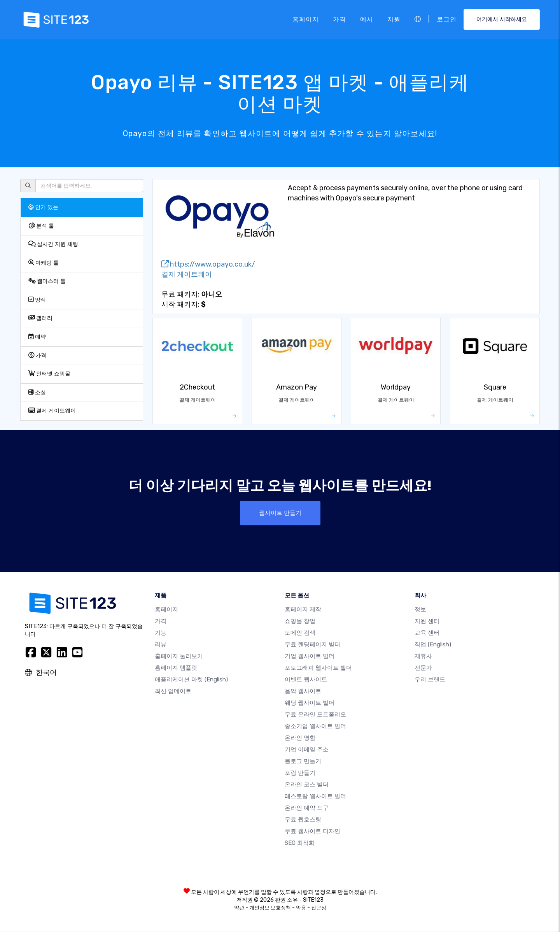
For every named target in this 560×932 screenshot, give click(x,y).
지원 (394, 19)
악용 (301, 908)
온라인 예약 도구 (307, 809)
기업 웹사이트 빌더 (310, 657)
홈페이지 (306, 19)
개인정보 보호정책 (270, 908)
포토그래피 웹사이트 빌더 (318, 669)
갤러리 (40, 318)
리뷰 (161, 645)
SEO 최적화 (300, 844)
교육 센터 (427, 634)
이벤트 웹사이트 (306, 680)
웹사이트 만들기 (280, 513)
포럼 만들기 (300, 774)
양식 (37, 300)
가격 (339, 19)
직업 (433, 645)
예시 (367, 19)
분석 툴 (41, 226)
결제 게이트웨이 (52, 411)
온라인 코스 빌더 (307, 785)
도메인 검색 (300, 634)
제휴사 (423, 657)
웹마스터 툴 (47, 281)
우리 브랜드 (430, 680)
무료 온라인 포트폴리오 (315, 715)
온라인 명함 (300, 739)
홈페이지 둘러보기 (179, 657)
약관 (239, 908)
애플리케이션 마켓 (191, 680)
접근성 (319, 908)
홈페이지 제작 (303, 610)
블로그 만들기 (303, 762)
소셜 (37, 392)
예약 (37, 337)
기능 (161, 634)
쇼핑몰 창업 (300, 622)
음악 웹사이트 (303, 692)
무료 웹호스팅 (303, 820)
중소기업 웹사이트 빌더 (315, 727)
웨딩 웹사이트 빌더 (310, 704)
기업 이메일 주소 (307, 750)
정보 (420, 610)
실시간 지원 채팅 (53, 244)
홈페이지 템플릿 (176, 669)
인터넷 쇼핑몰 (49, 374)
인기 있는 (43, 207)
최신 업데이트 (173, 692)
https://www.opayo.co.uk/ (208, 264)
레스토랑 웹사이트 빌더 (315, 797)
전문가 (423, 669)
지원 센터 (427, 622)
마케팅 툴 (44, 263)
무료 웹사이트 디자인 (312, 832)
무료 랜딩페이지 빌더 (312, 645)
